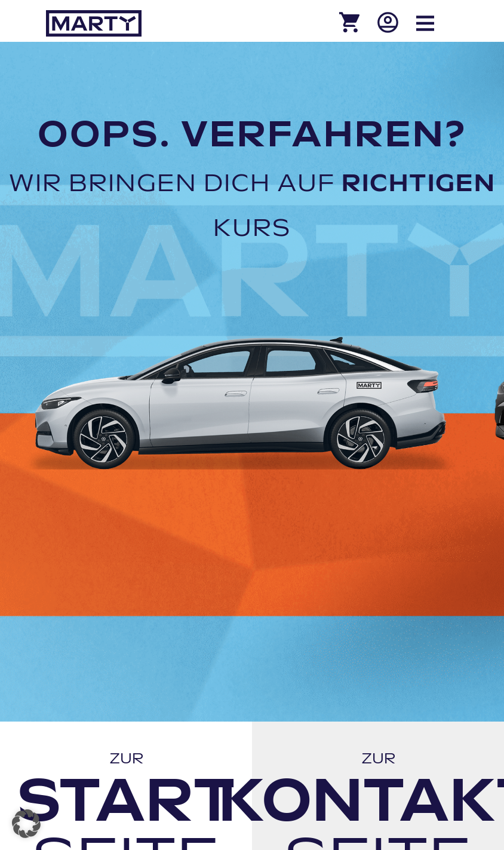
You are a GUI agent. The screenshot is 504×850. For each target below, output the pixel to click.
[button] (26, 824)
